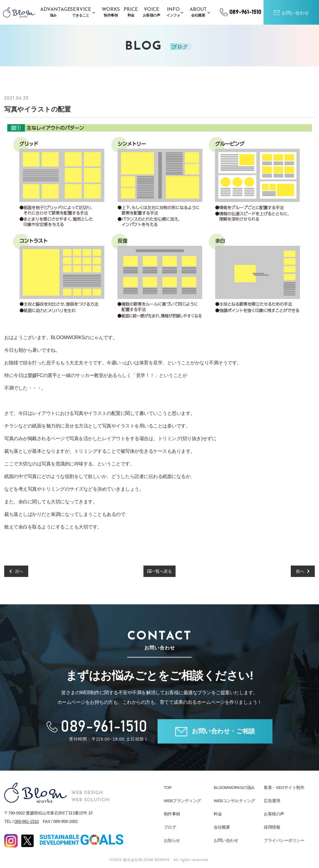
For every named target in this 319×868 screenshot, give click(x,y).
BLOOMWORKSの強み (235, 787)
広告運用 (272, 801)
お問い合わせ (226, 840)
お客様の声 (274, 814)
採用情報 (272, 827)
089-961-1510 (27, 821)
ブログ (170, 827)
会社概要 (222, 827)
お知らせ (172, 840)
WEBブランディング (183, 801)
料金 (218, 814)
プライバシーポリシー (284, 840)
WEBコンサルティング (234, 801)
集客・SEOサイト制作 (284, 787)
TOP (168, 787)
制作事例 (172, 814)
